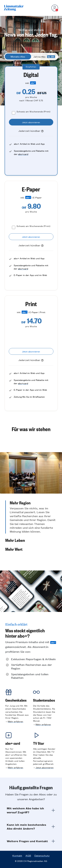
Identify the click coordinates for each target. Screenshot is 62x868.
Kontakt (17, 856)
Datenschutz (42, 856)
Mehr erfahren (15, 721)
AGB (28, 856)
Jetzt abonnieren (45, 767)
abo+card (23, 154)
